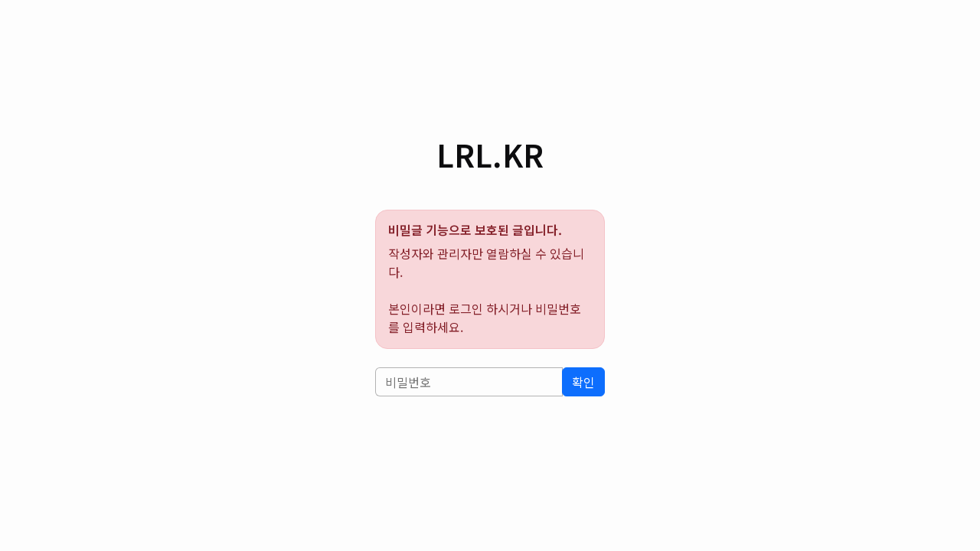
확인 (583, 382)
